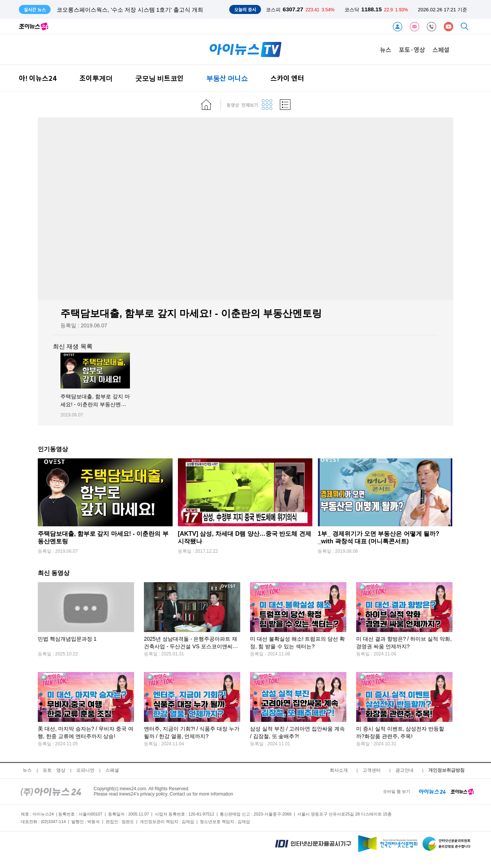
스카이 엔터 (287, 78)
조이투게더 (96, 78)
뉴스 (386, 49)
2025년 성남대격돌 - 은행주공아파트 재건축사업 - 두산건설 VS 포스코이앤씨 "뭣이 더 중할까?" (191, 647)
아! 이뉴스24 (38, 78)
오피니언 (85, 770)
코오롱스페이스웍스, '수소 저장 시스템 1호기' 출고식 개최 (130, 10)
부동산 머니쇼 (227, 78)
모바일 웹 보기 (397, 791)
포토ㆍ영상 (54, 770)
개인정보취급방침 (446, 770)
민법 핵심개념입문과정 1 (67, 639)
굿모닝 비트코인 (159, 78)
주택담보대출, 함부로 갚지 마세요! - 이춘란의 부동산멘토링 (95, 405)
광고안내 (405, 770)
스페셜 (441, 49)
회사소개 (339, 770)
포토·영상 (412, 49)
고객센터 (372, 770)
